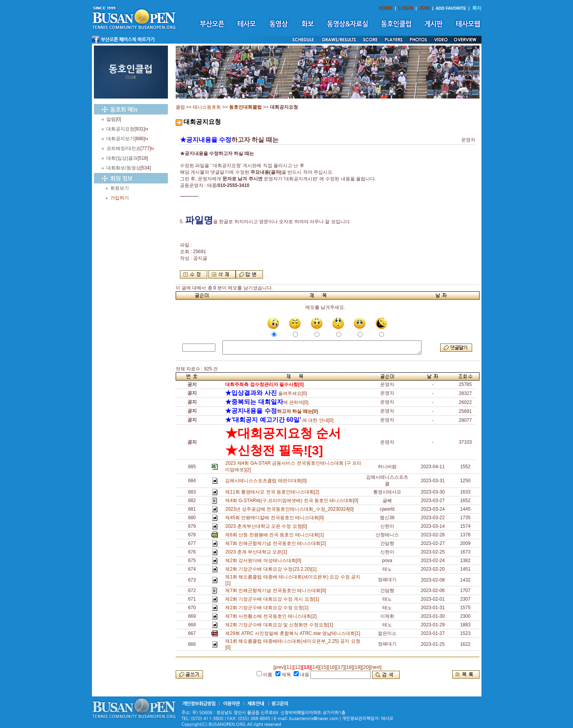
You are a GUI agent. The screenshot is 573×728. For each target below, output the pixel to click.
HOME (386, 8)
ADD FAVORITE (451, 8)
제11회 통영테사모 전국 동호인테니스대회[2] (273, 492)
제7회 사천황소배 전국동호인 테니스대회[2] (272, 616)
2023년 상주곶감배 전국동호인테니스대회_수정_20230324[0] (291, 509)
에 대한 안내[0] (279, 420)
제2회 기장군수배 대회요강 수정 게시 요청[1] (273, 599)
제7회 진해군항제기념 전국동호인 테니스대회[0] (277, 591)
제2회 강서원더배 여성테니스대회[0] (264, 561)
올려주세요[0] (266, 393)
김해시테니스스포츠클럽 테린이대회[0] (267, 481)
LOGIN (406, 8)
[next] (376, 667)
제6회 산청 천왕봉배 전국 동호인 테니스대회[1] (276, 535)
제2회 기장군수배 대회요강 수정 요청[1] (268, 608)
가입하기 (120, 198)
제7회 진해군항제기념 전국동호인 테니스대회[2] (277, 543)
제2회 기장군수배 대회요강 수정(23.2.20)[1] (272, 569)
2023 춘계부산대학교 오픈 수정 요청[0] (267, 526)
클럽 (180, 107)
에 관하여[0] (267, 402)
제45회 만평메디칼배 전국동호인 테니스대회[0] (276, 518)
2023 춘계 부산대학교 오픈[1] (257, 552)
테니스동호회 (207, 107)
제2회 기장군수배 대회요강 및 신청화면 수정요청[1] (280, 625)
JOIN (425, 8)
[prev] (279, 667)
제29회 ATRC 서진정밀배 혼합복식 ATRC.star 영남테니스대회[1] (294, 633)
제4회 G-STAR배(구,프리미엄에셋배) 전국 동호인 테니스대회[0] (293, 501)
